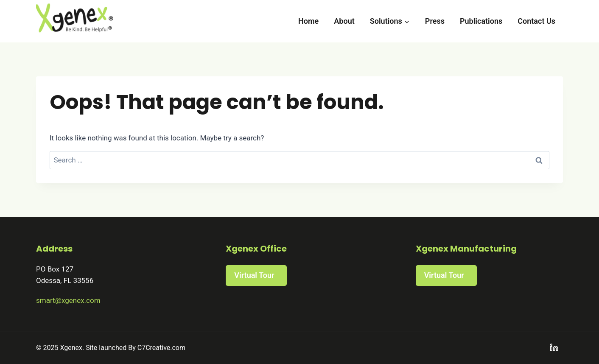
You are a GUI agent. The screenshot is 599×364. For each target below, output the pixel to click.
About (344, 21)
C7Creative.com (161, 348)
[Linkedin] (554, 348)
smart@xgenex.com (68, 300)
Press (435, 21)
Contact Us (536, 21)
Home (308, 21)
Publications (481, 21)
